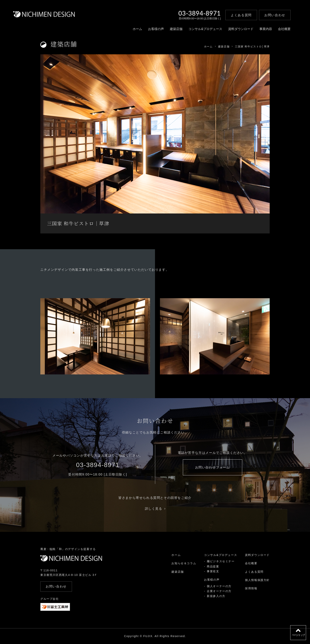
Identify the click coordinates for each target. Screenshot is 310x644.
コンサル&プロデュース (205, 29)
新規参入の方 (216, 596)
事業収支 (213, 571)
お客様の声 (156, 29)
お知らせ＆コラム (184, 563)
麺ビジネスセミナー (221, 561)
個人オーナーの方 (219, 586)
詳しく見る (155, 509)
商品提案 (213, 566)
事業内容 (266, 29)
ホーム (137, 29)
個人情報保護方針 (257, 580)
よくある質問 (254, 572)
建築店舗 (176, 29)
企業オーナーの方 (219, 591)
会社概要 (284, 29)
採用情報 (251, 588)
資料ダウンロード (241, 29)
